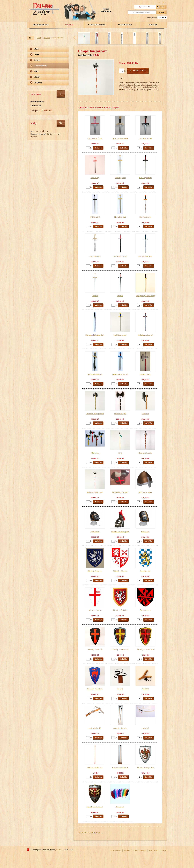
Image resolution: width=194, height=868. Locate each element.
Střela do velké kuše (120, 728)
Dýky (37, 49)
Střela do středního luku (120, 768)
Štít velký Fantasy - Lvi (95, 807)
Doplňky (38, 82)
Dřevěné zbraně (41, 25)
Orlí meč (95, 296)
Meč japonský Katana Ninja (95, 335)
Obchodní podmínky (37, 101)
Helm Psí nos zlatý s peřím (120, 532)
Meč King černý (120, 178)
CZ (159, 2)
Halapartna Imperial (145, 453)
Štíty (37, 71)
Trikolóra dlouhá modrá (95, 492)
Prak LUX (145, 689)
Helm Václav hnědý (145, 492)
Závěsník (120, 689)
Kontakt (153, 25)
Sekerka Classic (145, 374)
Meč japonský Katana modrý (145, 296)
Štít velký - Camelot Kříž (120, 650)
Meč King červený (145, 178)
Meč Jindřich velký (120, 256)
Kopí (120, 453)
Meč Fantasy (95, 178)
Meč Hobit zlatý (95, 256)
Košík (162, 7)
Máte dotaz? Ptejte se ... (90, 833)
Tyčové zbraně (58, 38)
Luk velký (145, 728)
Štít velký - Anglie (95, 610)
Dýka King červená (145, 138)
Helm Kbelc (145, 532)
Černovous (145, 414)
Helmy (37, 77)
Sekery (38, 60)
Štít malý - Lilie (145, 610)
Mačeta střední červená (120, 374)
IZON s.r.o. (60, 850)
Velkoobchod (125, 25)
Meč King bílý (95, 217)
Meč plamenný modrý (145, 335)
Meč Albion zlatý (120, 217)
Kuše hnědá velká (95, 728)
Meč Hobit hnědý (145, 217)
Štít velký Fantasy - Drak (145, 768)
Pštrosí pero (120, 807)
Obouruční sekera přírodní (95, 414)
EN (164, 2)
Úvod (39, 38)
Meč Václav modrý (120, 335)
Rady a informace (97, 25)
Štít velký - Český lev (120, 610)
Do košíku (139, 70)
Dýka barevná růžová (95, 138)
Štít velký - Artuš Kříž (95, 650)
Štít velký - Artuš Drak (95, 689)
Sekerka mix (95, 453)
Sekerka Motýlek (120, 414)
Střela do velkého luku (95, 768)
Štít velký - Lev (145, 571)
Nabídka (69, 25)
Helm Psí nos (95, 532)
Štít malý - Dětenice (120, 571)
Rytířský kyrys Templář (120, 492)
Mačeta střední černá (95, 374)
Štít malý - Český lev (95, 571)
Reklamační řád (36, 106)
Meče (37, 54)
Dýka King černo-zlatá (120, 138)
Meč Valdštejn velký (145, 256)
